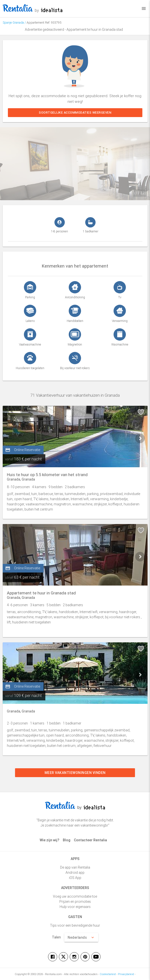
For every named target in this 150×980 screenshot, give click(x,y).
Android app (75, 873)
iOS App (75, 878)
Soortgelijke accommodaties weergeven (75, 113)
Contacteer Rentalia (90, 840)
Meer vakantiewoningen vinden (75, 773)
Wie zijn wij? (50, 840)
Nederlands (81, 937)
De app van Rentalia (75, 867)
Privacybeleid (126, 974)
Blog (67, 840)
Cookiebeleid (108, 974)
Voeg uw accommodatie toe (75, 896)
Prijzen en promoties (75, 902)
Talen (56, 937)
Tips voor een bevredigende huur (75, 925)
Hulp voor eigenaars (75, 907)
